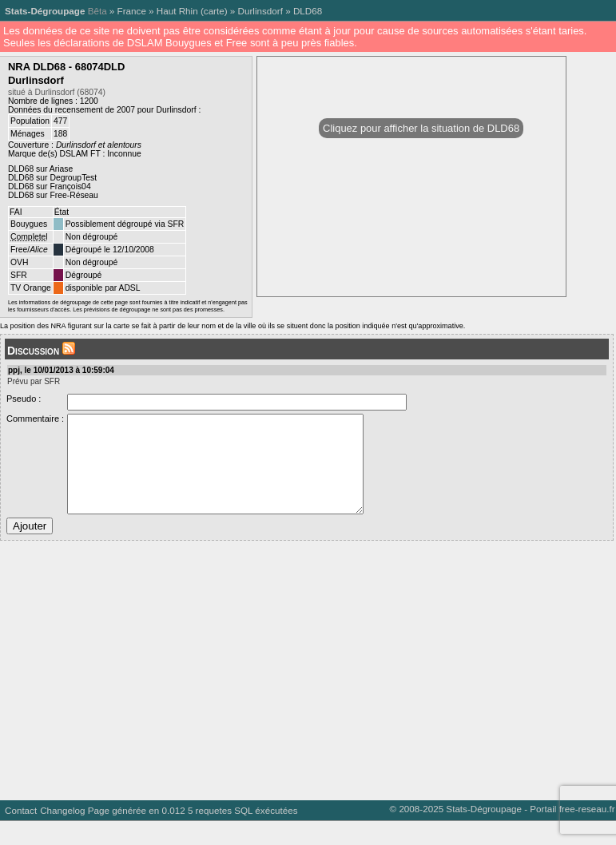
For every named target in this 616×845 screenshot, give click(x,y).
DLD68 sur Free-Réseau (53, 195)
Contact (21, 834)
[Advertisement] (305, 688)
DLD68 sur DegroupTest (52, 178)
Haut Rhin (177, 11)
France (132, 11)
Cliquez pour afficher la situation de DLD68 (421, 128)
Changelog (62, 834)
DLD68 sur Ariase (40, 169)
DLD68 (308, 11)
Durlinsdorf (260, 11)
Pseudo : (24, 399)
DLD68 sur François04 (50, 186)
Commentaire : (35, 419)
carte (214, 11)
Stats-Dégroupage (45, 11)
